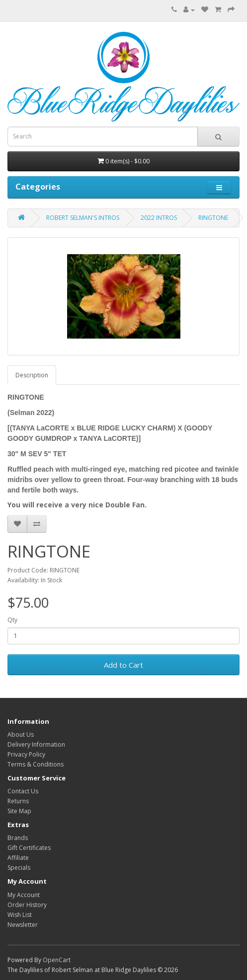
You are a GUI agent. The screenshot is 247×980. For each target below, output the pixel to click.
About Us (21, 735)
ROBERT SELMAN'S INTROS (83, 218)
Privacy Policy (26, 754)
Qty (12, 620)
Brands (18, 838)
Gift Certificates (29, 848)
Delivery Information (36, 744)
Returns (18, 801)
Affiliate (18, 858)
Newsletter (23, 925)
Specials (19, 868)
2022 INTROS (159, 218)
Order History (27, 905)
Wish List (20, 915)
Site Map (19, 811)
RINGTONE (213, 218)
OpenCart (57, 960)
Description (32, 375)
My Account (24, 895)
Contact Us (23, 791)
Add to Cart (123, 665)
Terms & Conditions (36, 764)
